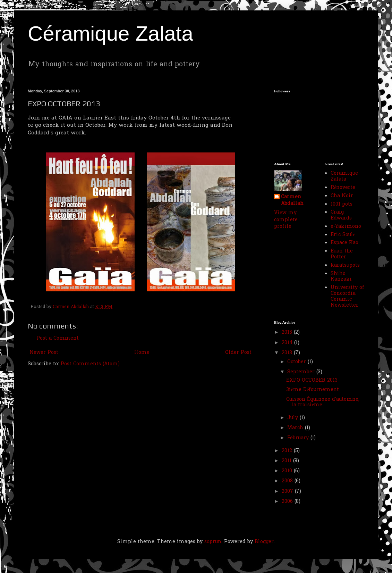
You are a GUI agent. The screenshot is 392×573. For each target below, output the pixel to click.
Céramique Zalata (110, 34)
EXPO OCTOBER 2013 (312, 380)
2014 (288, 343)
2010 (288, 471)
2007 (288, 492)
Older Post (238, 353)
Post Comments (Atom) (90, 364)
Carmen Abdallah (292, 201)
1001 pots (342, 204)
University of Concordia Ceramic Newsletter (347, 296)
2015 (288, 333)
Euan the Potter (342, 254)
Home (142, 353)
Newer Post (44, 353)
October (297, 362)
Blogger (264, 542)
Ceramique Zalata (344, 176)
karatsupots (345, 265)
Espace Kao (344, 243)
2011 (287, 461)
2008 (288, 481)
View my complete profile (286, 220)
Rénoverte (343, 188)
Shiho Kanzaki (341, 277)
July (293, 418)
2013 (288, 353)
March (296, 428)
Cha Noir (342, 196)
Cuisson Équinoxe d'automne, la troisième (323, 402)
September (302, 372)
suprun (213, 542)
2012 (288, 451)
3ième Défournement (313, 390)
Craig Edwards (341, 215)
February (299, 438)
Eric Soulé (343, 235)
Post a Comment (58, 338)
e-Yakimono (346, 227)
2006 (288, 502)
